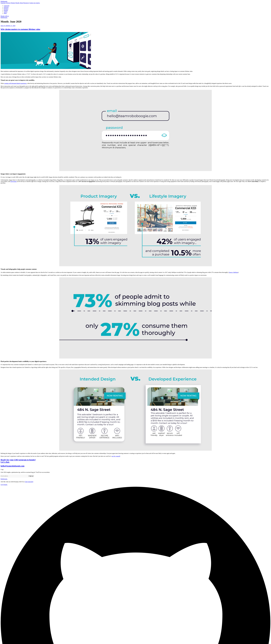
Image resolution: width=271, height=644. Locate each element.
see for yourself (116, 456)
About (21, 3)
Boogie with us (5, 16)
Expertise (3, 3)
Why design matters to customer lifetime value (20, 29)
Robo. (4, 1)
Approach (7, 6)
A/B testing (13, 181)
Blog (5, 13)
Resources (26, 3)
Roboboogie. (4, 18)
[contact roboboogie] (135, 485)
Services (8, 3)
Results (18, 3)
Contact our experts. (35, 3)
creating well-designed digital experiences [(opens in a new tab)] (15, 83)
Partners (13, 3)
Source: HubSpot (233, 272)
